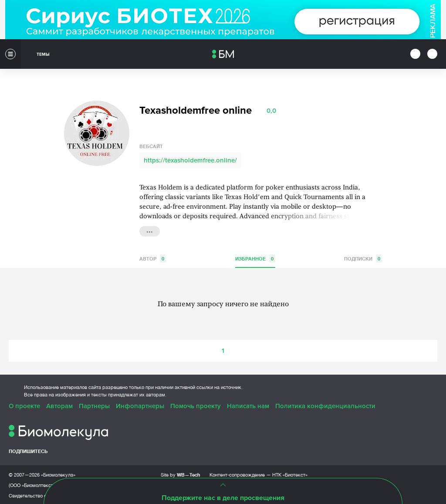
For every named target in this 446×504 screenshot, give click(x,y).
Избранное (255, 257)
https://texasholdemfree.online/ (190, 159)
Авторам (59, 405)
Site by (181, 473)
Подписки (363, 257)
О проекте (24, 405)
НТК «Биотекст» (290, 474)
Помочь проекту (196, 405)
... (150, 229)
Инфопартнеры (140, 405)
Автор (153, 257)
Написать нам (248, 405)
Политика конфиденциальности (325, 405)
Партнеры (94, 405)
